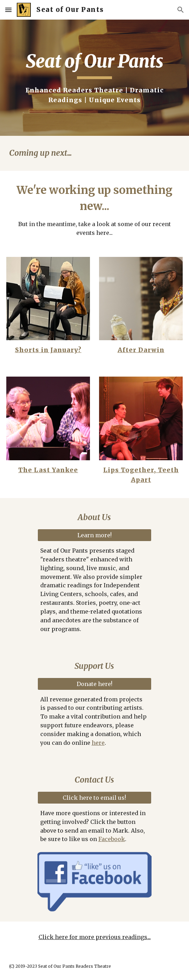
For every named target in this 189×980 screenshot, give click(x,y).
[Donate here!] (95, 684)
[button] (8, 10)
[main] (94, 78)
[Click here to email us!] (95, 798)
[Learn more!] (95, 535)
